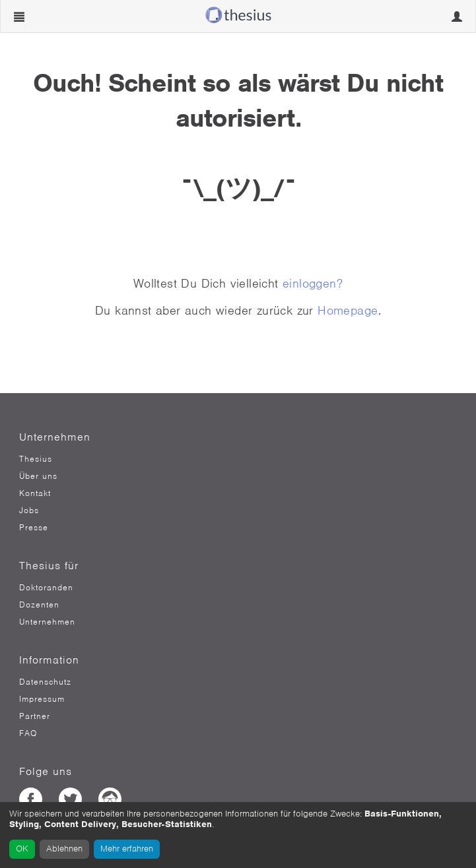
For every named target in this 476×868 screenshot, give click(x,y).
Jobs (29, 511)
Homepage (348, 310)
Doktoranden (46, 588)
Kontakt (35, 493)
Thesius (36, 459)
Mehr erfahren (127, 849)
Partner (35, 716)
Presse (34, 528)
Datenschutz (45, 682)
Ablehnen (64, 849)
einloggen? (313, 283)
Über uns (38, 476)
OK (22, 849)
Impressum (42, 699)
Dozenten (39, 605)
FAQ (28, 733)
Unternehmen (47, 622)
